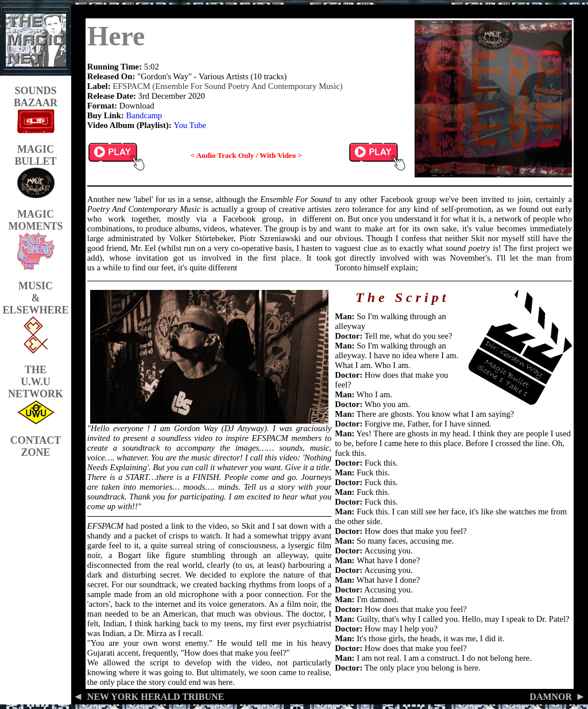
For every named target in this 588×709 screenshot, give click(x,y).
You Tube (190, 125)
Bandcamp (144, 115)
